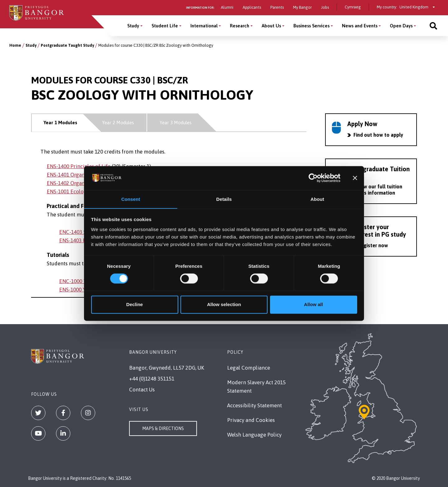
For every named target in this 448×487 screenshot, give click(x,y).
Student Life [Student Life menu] (165, 26)
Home (15, 45)
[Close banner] (355, 178)
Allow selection (224, 305)
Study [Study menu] (133, 26)
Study (31, 45)
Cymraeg (353, 7)
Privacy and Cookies (251, 420)
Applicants (252, 7)
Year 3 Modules (176, 123)
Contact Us (142, 390)
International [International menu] (204, 26)
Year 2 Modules (118, 123)
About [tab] (317, 199)
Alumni (227, 7)
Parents (277, 7)
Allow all (313, 305)
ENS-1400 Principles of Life (79, 166)
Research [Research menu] (240, 26)
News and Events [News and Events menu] (360, 26)
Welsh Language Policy (254, 435)
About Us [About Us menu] (271, 26)
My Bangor (302, 7)
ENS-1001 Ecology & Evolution (82, 191)
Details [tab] (224, 199)
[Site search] (433, 26)
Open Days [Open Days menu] (401, 26)
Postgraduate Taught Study (67, 45)
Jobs (325, 7)
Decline (135, 305)
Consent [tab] (131, 199)
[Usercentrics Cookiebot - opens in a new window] (313, 178)
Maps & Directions (163, 428)
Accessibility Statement (254, 405)
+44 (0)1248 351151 (152, 379)
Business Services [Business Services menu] (311, 26)
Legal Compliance (249, 368)
